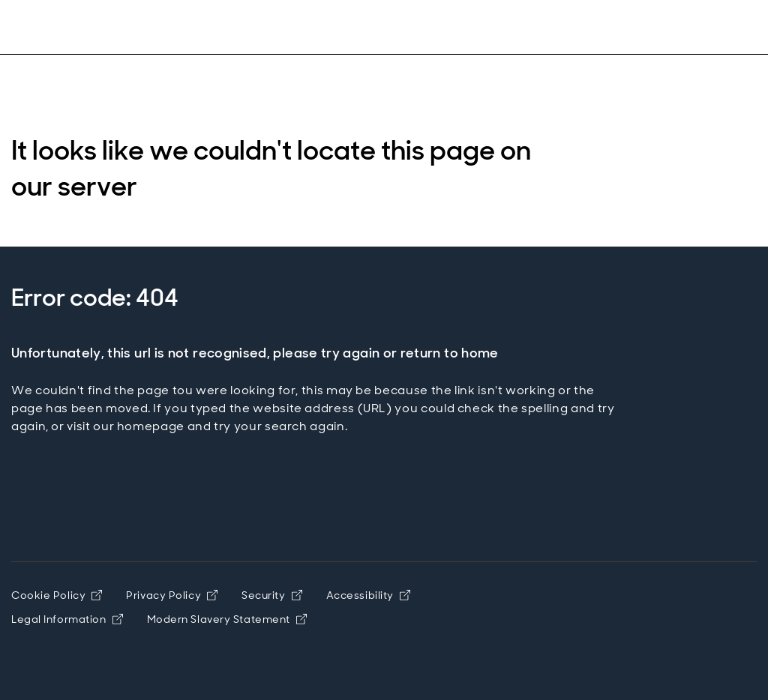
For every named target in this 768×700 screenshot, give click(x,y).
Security (271, 595)
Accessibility (368, 595)
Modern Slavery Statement (227, 619)
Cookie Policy (57, 595)
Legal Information (67, 619)
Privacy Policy (172, 595)
